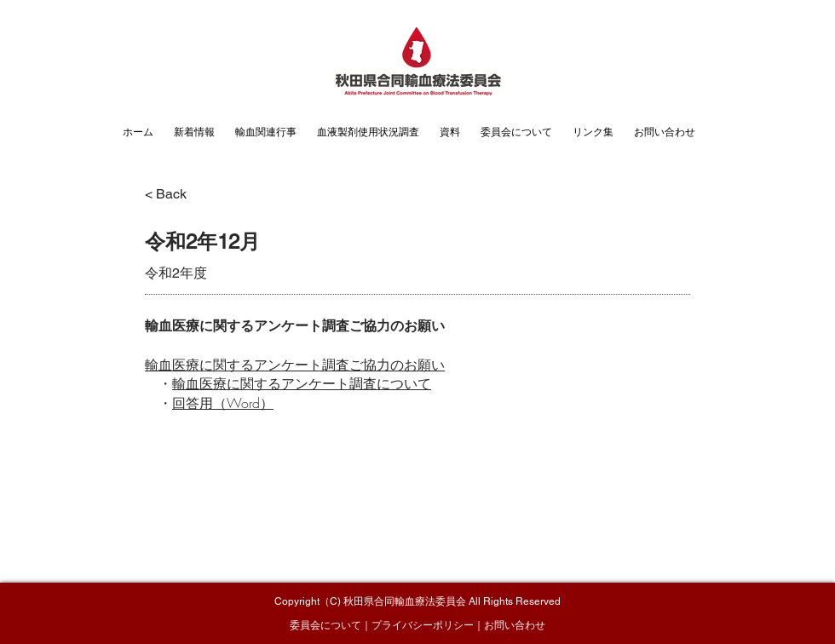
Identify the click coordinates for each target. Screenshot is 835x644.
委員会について (325, 625)
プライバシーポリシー (423, 625)
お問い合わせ (515, 625)
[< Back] (179, 194)
